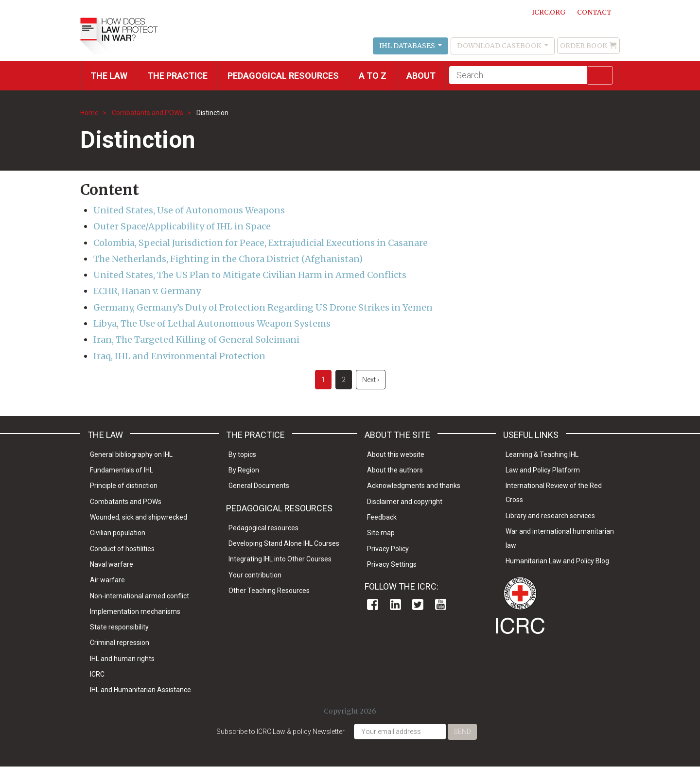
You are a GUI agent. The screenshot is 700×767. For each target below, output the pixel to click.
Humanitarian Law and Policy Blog (557, 561)
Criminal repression (120, 643)
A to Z (373, 76)
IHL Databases (408, 46)
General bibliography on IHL (131, 454)
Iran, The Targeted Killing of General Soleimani (196, 340)
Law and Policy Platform (543, 470)
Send (462, 732)
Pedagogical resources (283, 76)
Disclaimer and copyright (405, 502)
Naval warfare (112, 564)
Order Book (584, 46)
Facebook (373, 604)
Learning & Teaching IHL (542, 454)
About (421, 76)
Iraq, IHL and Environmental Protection (179, 356)
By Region (244, 470)
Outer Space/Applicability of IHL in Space (182, 226)
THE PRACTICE (177, 76)
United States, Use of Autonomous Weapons (189, 210)
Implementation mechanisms (135, 611)
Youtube (441, 604)
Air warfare (107, 580)
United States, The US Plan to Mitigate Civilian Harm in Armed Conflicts (250, 275)
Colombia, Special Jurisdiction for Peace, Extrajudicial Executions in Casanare (261, 243)
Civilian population (118, 533)
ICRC (97, 674)
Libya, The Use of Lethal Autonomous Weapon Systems (212, 323)
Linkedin (395, 604)
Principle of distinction (124, 486)
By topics (242, 454)
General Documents (259, 486)
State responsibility (119, 627)
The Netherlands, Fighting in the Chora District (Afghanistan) (228, 259)
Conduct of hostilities (122, 549)
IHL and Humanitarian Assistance (140, 690)
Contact (594, 12)
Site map (381, 533)
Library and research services (550, 516)
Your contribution (255, 575)
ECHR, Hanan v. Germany (147, 291)
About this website (396, 454)
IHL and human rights (122, 659)
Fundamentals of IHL (122, 470)
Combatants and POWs (148, 113)
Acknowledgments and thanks (414, 486)
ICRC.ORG (549, 12)
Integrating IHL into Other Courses (280, 559)
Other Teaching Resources (269, 591)
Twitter (418, 604)
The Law (109, 76)
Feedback (382, 517)
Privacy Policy (388, 549)
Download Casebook (500, 46)
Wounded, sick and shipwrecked (139, 517)
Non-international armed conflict (140, 596)
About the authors (395, 470)
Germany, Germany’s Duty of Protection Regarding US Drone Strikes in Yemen (263, 307)
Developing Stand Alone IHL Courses (284, 543)
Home (89, 113)
